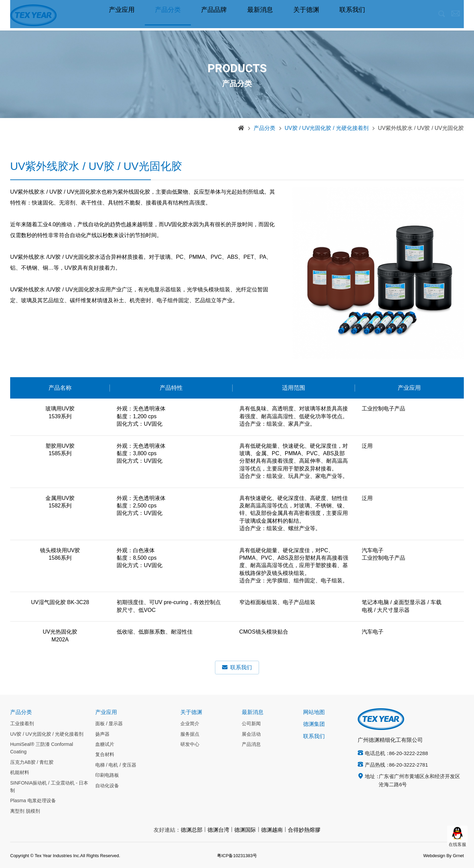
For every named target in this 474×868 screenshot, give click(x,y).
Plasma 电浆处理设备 (33, 801)
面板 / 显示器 (109, 724)
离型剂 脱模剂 (25, 811)
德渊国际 (245, 830)
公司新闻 (251, 724)
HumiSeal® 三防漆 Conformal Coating (42, 748)
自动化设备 (107, 786)
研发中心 (190, 745)
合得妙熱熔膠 (304, 830)
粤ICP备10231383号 (237, 856)
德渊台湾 (218, 830)
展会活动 (251, 734)
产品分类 (168, 15)
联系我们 (352, 15)
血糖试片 (105, 745)
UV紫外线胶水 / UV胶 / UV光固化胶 (421, 128)
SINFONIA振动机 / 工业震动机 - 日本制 (49, 787)
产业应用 (122, 15)
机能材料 (20, 773)
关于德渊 (306, 15)
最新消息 (260, 15)
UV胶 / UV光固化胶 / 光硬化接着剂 (327, 128)
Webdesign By (437, 856)
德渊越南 (272, 830)
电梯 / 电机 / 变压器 (116, 765)
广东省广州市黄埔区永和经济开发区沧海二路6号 (419, 781)
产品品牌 (214, 15)
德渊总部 (192, 830)
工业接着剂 (22, 724)
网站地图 (314, 712)
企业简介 (190, 724)
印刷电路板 (107, 775)
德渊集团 (314, 724)
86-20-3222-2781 (408, 765)
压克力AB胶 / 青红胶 (32, 763)
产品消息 (251, 745)
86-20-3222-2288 (408, 754)
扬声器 (102, 734)
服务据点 (190, 734)
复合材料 (105, 755)
